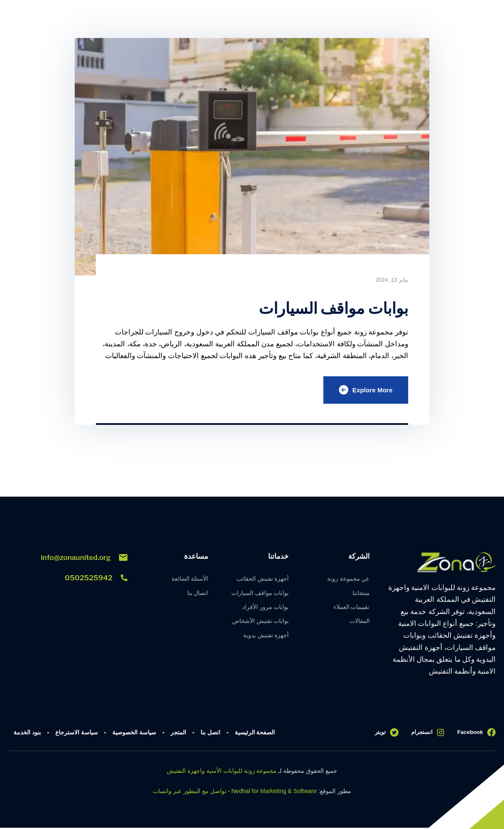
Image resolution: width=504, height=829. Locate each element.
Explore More (364, 391)
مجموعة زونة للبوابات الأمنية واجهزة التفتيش (222, 772)
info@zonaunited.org (84, 559)
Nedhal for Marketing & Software (274, 792)
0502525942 (96, 579)
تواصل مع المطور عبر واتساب (190, 792)
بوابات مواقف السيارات (327, 308)
